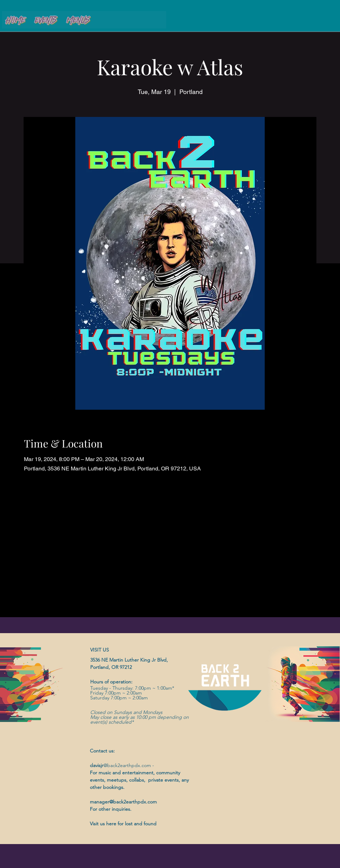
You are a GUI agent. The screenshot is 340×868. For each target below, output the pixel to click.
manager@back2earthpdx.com (123, 802)
